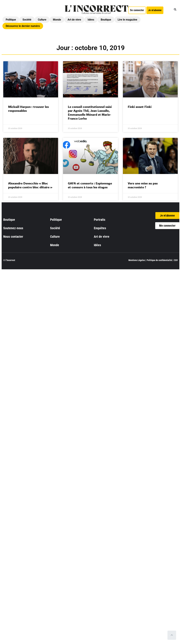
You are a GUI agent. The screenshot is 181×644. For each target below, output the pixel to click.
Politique (11, 20)
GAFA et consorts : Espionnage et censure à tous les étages (90, 185)
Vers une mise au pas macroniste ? (143, 185)
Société (27, 20)
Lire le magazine (127, 20)
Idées (91, 20)
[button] (175, 9)
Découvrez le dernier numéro (23, 26)
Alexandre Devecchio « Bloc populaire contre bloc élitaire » (30, 185)
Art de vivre (74, 20)
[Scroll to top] (172, 635)
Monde (57, 20)
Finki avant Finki (140, 107)
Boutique (106, 20)
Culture (42, 20)
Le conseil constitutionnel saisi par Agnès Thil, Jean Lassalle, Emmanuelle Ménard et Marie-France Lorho (90, 112)
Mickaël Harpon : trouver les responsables (28, 109)
